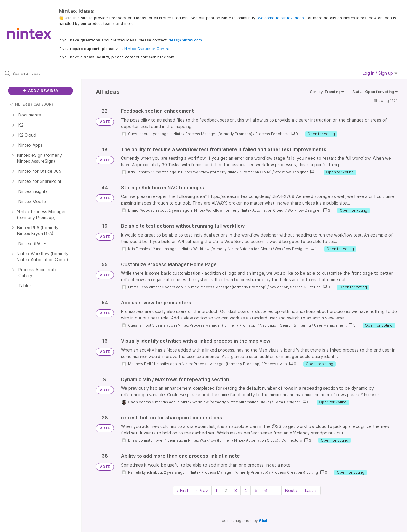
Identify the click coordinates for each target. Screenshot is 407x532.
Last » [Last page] (311, 490)
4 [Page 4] (246, 490)
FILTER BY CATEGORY (32, 104)
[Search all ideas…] (48, 73)
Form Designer (287, 402)
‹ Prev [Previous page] (202, 490)
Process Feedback (272, 134)
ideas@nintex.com (185, 40)
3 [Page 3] (236, 490)
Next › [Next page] (291, 490)
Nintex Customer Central (147, 49)
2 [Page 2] (226, 490)
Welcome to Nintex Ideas (281, 18)
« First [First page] (182, 490)
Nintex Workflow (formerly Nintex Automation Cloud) (226, 172)
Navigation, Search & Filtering (295, 287)
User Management (330, 325)
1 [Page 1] (216, 490)
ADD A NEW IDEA (41, 91)
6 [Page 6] (266, 490)
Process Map (275, 364)
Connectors (292, 440)
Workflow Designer (291, 172)
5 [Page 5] (256, 490)
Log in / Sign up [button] (380, 73)
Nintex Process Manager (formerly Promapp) (213, 134)
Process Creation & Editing (295, 472)
